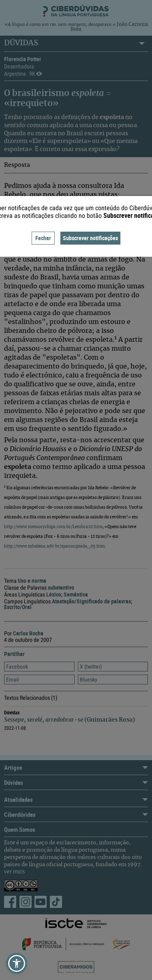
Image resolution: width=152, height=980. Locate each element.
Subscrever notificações (90, 238)
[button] (17, 963)
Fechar (43, 238)
